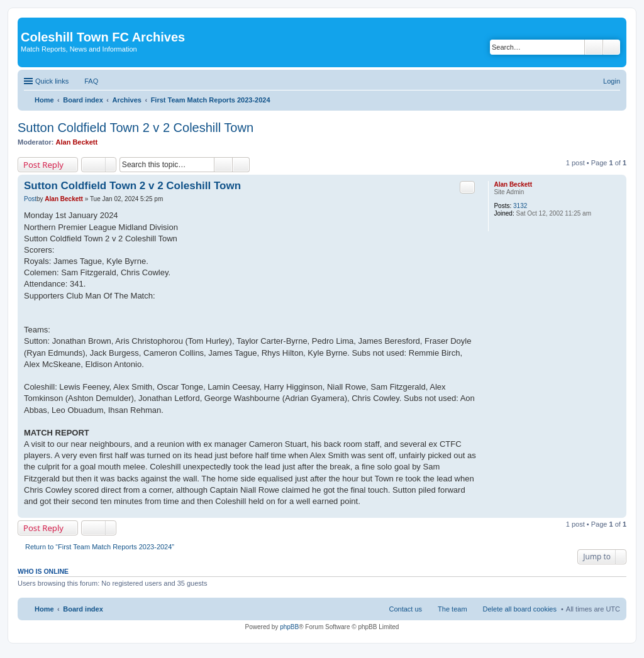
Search (594, 47)
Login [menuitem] (612, 81)
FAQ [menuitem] (91, 81)
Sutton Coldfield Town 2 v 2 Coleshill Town (136, 128)
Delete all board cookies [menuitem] (520, 609)
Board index (83, 609)
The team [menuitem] (452, 609)
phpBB (289, 627)
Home (44, 609)
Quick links (52, 81)
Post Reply (43, 165)
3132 (520, 206)
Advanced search (612, 47)
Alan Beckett (77, 142)
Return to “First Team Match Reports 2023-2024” (100, 547)
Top (617, 511)
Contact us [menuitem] (405, 609)
